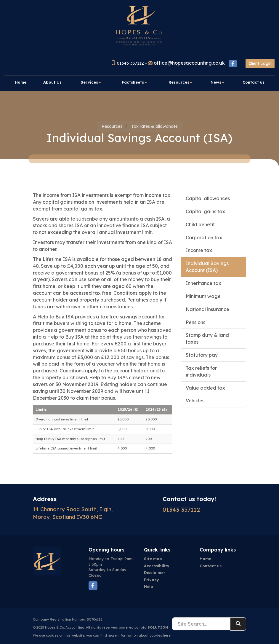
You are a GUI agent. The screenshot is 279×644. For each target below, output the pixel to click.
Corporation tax (204, 237)
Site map (153, 559)
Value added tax (205, 388)
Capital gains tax (205, 211)
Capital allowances (208, 198)
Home (21, 82)
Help (149, 586)
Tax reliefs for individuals (201, 371)
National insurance (207, 309)
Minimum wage (203, 296)
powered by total (143, 627)
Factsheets (134, 82)
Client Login (260, 63)
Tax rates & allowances (154, 126)
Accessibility (157, 566)
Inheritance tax (203, 283)
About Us (52, 82)
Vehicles (195, 401)
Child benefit (200, 224)
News (217, 82)
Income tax (199, 250)
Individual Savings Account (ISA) (207, 267)
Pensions (195, 322)
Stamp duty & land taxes (207, 338)
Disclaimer (155, 573)
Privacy (151, 580)
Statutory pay (202, 355)
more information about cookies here (139, 635)
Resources (180, 82)
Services (91, 82)
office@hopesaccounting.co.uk (189, 63)
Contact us (254, 82)
